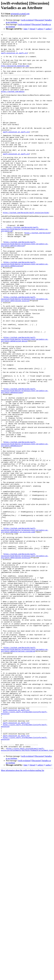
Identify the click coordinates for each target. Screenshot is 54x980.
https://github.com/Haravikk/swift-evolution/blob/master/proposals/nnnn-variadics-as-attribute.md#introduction (25, 284)
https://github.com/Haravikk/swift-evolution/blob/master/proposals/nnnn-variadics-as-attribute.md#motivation (25, 308)
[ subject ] (40, 29)
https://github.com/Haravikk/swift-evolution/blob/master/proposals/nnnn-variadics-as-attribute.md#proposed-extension (25, 658)
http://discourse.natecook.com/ (15, 72)
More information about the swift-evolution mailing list (23, 909)
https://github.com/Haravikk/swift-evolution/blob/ (26, 246)
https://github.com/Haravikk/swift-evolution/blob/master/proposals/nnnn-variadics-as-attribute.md (25, 266)
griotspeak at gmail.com (20, 14)
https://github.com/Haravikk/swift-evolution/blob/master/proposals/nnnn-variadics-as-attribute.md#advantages (25, 460)
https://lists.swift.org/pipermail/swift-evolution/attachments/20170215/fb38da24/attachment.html (27, 888)
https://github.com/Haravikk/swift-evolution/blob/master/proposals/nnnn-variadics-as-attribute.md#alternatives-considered (25, 768)
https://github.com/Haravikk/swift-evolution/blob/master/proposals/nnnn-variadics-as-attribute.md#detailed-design (25, 398)
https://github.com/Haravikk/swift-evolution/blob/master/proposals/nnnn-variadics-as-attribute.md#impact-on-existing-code (25, 627)
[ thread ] (32, 29)
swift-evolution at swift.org (14, 57)
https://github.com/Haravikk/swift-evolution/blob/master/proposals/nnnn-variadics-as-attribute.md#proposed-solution (25, 350)
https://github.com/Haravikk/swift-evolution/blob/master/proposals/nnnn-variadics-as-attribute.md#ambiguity (25, 524)
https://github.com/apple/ (13, 103)
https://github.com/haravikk (37, 271)
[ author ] (48, 29)
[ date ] (26, 29)
